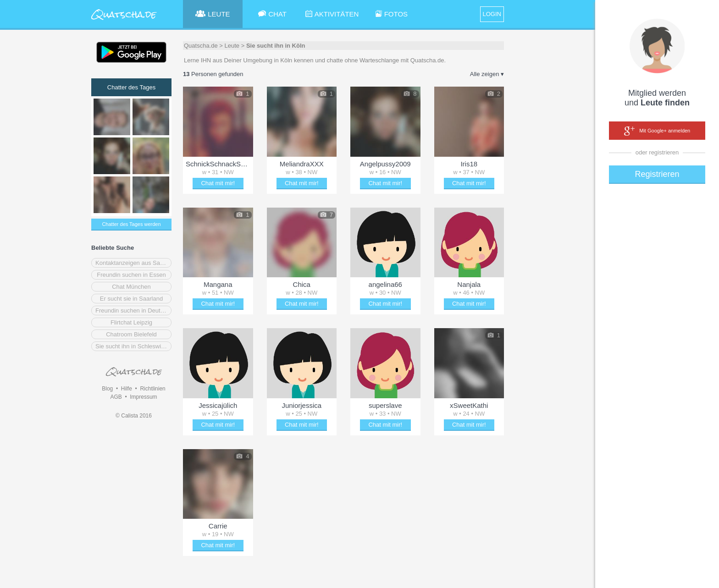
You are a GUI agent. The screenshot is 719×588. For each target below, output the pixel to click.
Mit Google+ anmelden (657, 131)
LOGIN (492, 14)
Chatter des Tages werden (131, 224)
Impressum (143, 397)
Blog (107, 389)
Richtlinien (152, 389)
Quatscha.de (201, 46)
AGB (116, 397)
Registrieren (657, 174)
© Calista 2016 (134, 416)
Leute (232, 46)
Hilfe (127, 389)
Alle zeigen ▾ (487, 74)
